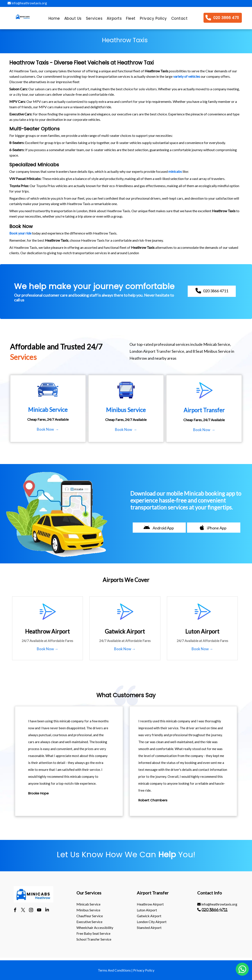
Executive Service (89, 922)
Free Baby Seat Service (93, 933)
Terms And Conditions (114, 970)
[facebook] (15, 910)
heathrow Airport (150, 904)
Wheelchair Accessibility (95, 927)
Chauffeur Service (90, 916)
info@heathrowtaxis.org (27, 3)
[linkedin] (47, 910)
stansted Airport (149, 927)
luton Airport (147, 910)
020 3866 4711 (215, 910)
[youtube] (39, 910)
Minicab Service (88, 904)
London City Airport (152, 922)
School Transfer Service (94, 939)
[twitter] (23, 910)
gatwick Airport (149, 916)
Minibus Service (88, 910)
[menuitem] (54, 19)
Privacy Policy (144, 970)
